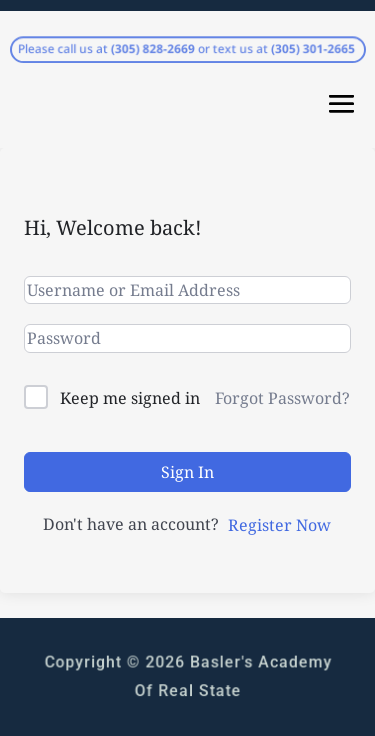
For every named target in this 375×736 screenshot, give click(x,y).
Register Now (279, 525)
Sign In (187, 472)
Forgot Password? (282, 398)
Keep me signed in (130, 398)
